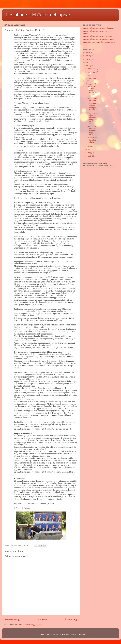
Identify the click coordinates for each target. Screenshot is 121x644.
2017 (88, 62)
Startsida (43, 619)
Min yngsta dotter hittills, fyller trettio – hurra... (93, 91)
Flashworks (66, 635)
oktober (91, 75)
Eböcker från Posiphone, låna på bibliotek (99, 28)
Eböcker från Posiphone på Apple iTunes (99, 39)
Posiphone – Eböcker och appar (38, 15)
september (92, 79)
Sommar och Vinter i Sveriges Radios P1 (92, 107)
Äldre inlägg (71, 619)
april (90, 156)
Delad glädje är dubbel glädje (92, 140)
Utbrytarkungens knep (92, 99)
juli (89, 146)
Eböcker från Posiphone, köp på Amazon (99, 36)
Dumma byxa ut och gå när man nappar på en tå (93, 130)
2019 (88, 56)
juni (89, 149)
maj (89, 153)
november (92, 72)
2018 (88, 59)
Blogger (82, 635)
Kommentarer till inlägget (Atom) (30, 625)
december (92, 69)
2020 (88, 52)
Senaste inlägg (12, 619)
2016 (88, 66)
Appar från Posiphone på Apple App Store (99, 42)
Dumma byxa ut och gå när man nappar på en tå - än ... (93, 118)
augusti (91, 84)
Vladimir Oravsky (23, 508)
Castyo (105, 163)
